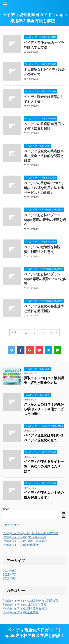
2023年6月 (10, 578)
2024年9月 (10, 571)
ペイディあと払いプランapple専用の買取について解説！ (45, 279)
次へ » (54, 333)
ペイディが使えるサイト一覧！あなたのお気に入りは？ (44, 466)
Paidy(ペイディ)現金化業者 (21, 545)
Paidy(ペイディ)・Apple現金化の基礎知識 (30, 533)
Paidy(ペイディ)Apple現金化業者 (24, 537)
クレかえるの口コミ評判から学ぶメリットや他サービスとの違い (44, 409)
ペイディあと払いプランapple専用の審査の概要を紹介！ (45, 220)
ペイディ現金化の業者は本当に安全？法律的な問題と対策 (44, 156)
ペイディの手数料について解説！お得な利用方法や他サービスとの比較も (44, 188)
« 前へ (15, 333)
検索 (6, 509)
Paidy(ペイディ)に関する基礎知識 (25, 541)
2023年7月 (10, 575)
